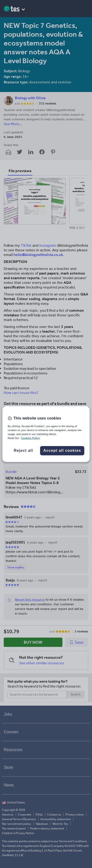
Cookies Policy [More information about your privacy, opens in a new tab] (30, 438)
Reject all (23, 450)
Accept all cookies (62, 450)
